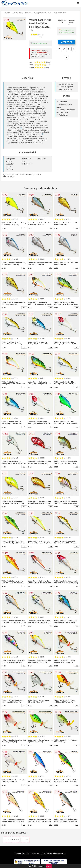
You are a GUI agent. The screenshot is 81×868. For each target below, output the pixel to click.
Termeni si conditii (22, 853)
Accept (49, 866)
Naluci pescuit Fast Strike (42, 13)
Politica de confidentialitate (41, 853)
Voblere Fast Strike (60, 13)
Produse (7, 13)
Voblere (28, 13)
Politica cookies (59, 853)
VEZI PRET (66, 42)
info (24, 228)
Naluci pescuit (18, 13)
